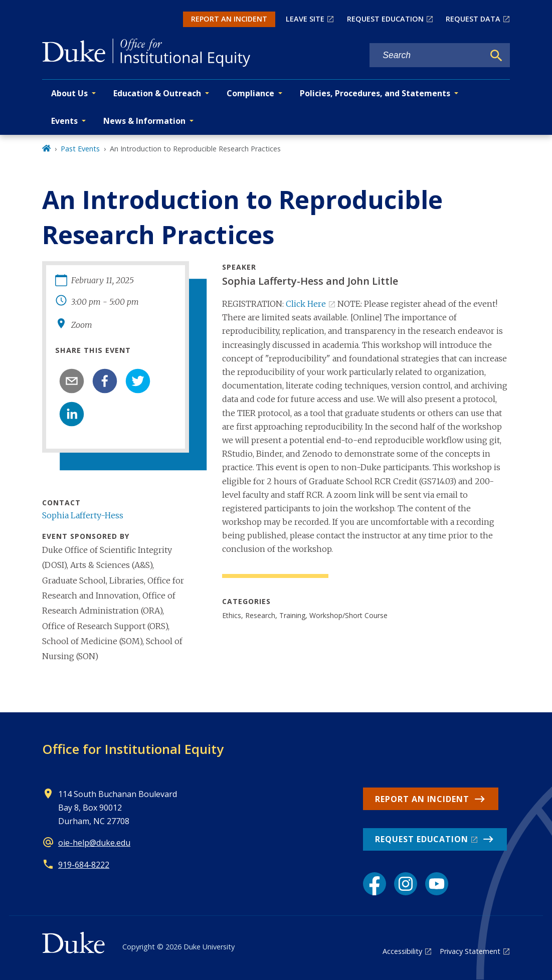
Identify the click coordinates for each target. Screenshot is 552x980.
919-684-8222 (84, 865)
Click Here (306, 304)
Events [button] (64, 121)
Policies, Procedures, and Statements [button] (375, 93)
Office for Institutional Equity (133, 749)
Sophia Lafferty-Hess (83, 515)
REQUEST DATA (473, 19)
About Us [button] (69, 93)
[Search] (496, 56)
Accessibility (402, 951)
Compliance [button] (250, 93)
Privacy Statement (470, 951)
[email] (72, 381)
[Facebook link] (375, 884)
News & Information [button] (144, 121)
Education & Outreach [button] (157, 93)
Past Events (80, 149)
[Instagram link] (406, 884)
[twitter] (138, 381)
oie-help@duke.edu (94, 843)
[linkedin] (72, 414)
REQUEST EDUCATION (385, 19)
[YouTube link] (437, 884)
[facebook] (105, 381)
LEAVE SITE (305, 19)
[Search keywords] (427, 55)
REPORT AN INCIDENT (229, 19)
